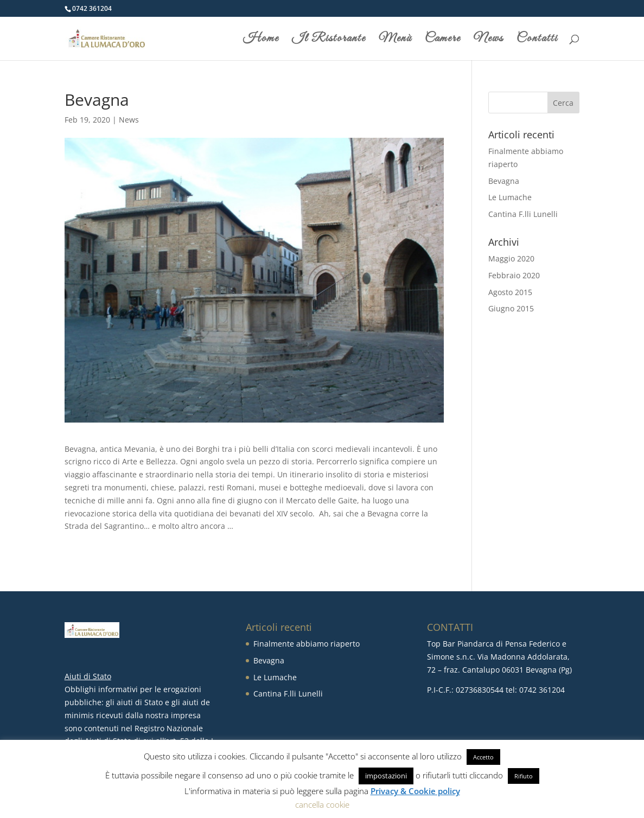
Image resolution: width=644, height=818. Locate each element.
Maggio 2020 (511, 258)
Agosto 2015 (510, 292)
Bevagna (504, 181)
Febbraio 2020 (514, 275)
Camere (443, 40)
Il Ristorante (329, 40)
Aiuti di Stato (88, 676)
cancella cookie (322, 804)
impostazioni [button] (386, 776)
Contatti (537, 40)
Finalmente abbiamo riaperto (307, 644)
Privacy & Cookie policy (415, 791)
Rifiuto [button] (524, 776)
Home (261, 40)
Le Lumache (510, 197)
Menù (395, 40)
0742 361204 (92, 8)
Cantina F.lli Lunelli (523, 214)
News (489, 40)
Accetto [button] (483, 757)
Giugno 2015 (511, 308)
